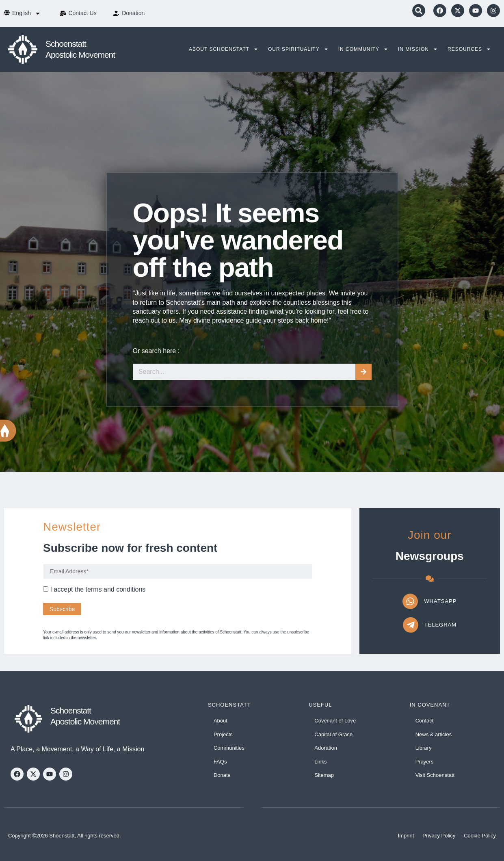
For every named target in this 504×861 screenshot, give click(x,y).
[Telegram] (411, 625)
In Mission (418, 49)
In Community (363, 49)
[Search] (363, 372)
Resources (469, 49)
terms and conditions (116, 589)
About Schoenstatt (224, 49)
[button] (419, 11)
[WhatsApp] (410, 601)
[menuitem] (26, 13)
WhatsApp (440, 601)
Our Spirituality (298, 49)
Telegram (441, 625)
